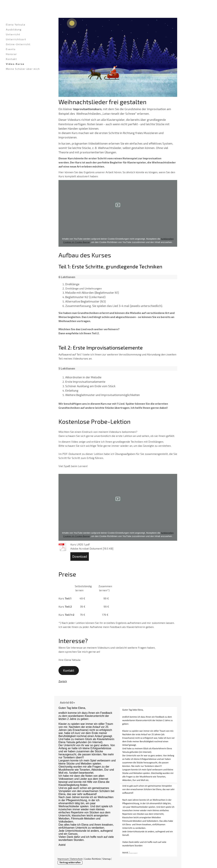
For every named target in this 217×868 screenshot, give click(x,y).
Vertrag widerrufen (70, 862)
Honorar (11, 54)
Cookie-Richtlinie (93, 859)
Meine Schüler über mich (23, 69)
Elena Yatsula (16, 25)
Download (80, 556)
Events (11, 49)
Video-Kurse (15, 64)
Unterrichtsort (16, 39)
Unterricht (13, 34)
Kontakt (11, 59)
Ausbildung (14, 29)
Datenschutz (77, 859)
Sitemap (107, 859)
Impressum (63, 859)
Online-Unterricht (18, 44)
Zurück (63, 681)
